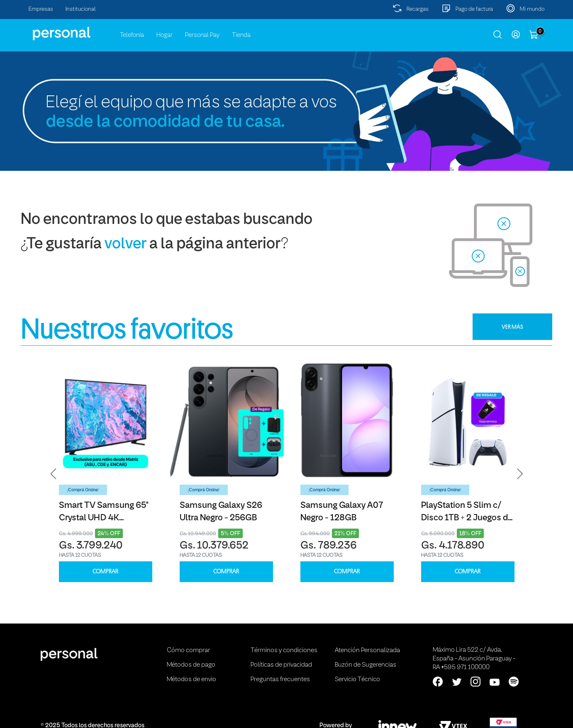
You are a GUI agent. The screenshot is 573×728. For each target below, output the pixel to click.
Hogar (165, 35)
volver (126, 244)
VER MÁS (512, 327)
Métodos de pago (191, 665)
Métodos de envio (191, 679)
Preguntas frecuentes (280, 679)
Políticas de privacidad (281, 665)
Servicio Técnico (357, 679)
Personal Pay (202, 35)
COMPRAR (105, 571)
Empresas (41, 9)
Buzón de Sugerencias (366, 665)
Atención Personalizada (367, 650)
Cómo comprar (188, 650)
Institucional (81, 9)
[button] (54, 474)
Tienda (241, 35)
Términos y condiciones (284, 650)
